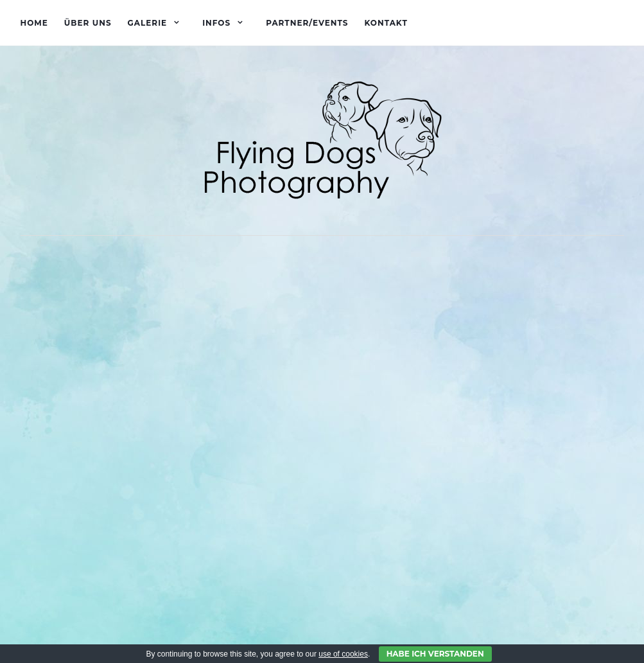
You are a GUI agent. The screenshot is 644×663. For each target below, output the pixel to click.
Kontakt (386, 23)
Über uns (88, 23)
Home (34, 23)
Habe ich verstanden (435, 654)
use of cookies (343, 654)
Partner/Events (307, 23)
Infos (216, 23)
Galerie (148, 23)
